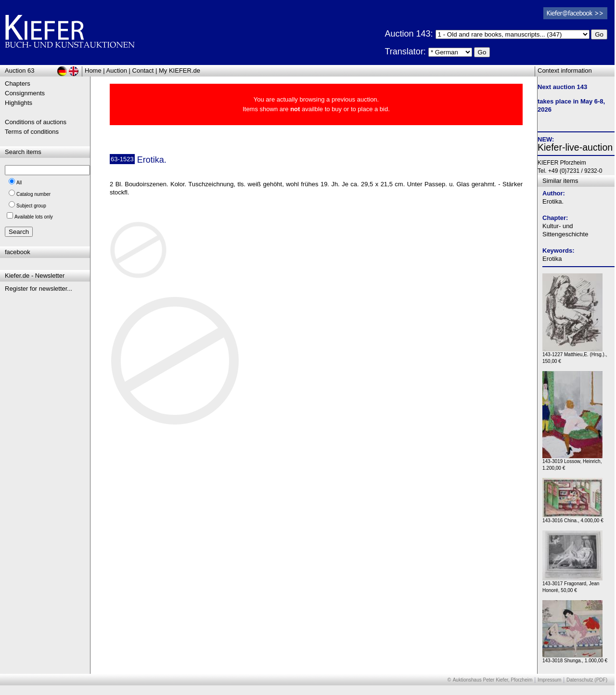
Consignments (25, 93)
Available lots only (34, 217)
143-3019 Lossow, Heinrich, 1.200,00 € (572, 462)
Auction (117, 71)
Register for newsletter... (38, 289)
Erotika (552, 259)
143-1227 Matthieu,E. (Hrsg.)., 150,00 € (575, 355)
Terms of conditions (32, 132)
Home (93, 71)
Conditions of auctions (36, 122)
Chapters (18, 84)
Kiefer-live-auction (575, 147)
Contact (143, 71)
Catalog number (33, 194)
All (19, 183)
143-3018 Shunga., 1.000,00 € (575, 658)
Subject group (31, 206)
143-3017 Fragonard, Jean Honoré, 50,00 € (572, 585)
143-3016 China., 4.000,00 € (573, 518)
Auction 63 (19, 71)
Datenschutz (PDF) (587, 680)
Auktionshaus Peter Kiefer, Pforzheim (493, 680)
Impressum (549, 680)
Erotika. (553, 201)
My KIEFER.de (180, 71)
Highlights (19, 103)
